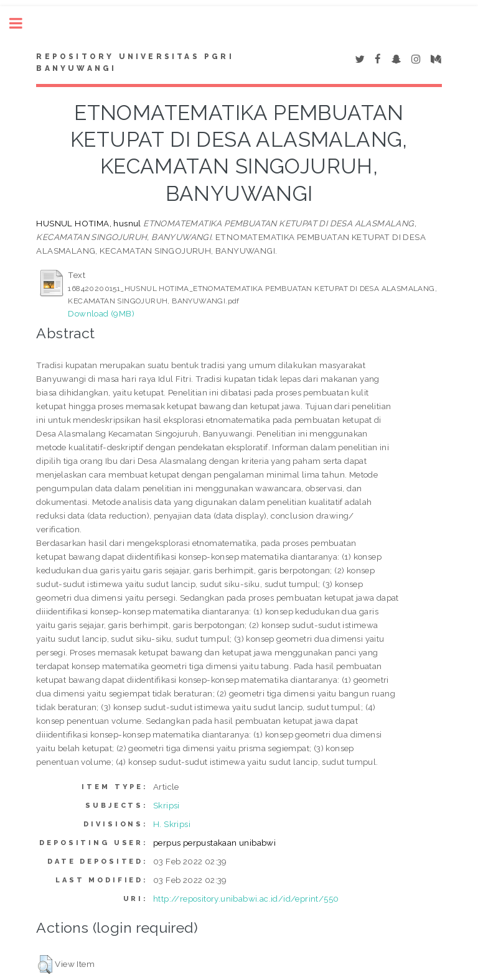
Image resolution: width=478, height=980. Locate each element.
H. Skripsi (172, 824)
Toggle (22, 23)
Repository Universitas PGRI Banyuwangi (135, 63)
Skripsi (166, 805)
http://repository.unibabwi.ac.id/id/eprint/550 (246, 899)
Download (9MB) (101, 313)
